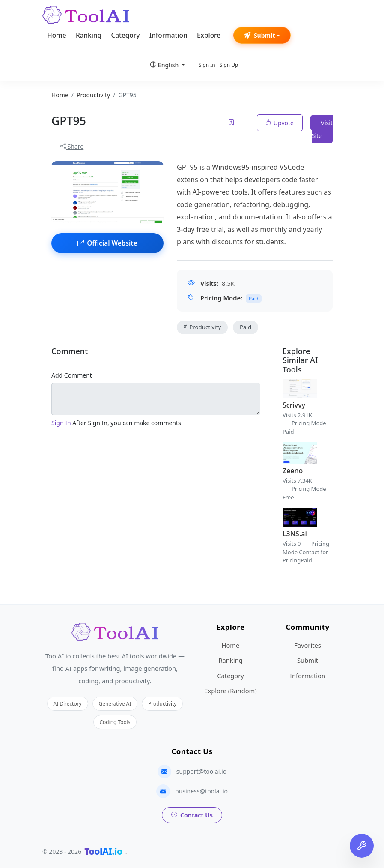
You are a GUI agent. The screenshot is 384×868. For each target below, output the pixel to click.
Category (125, 35)
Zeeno (293, 471)
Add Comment (72, 375)
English (165, 65)
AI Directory (68, 703)
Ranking (89, 35)
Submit (260, 35)
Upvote (280, 123)
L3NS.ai (295, 534)
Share (72, 146)
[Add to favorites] (232, 123)
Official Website (107, 243)
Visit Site (322, 129)
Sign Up (229, 65)
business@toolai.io (201, 791)
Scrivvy (294, 405)
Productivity (202, 327)
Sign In (207, 65)
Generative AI (115, 703)
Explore (209, 35)
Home (57, 35)
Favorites (308, 645)
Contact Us (192, 815)
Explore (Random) (230, 691)
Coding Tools (115, 722)
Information (168, 35)
